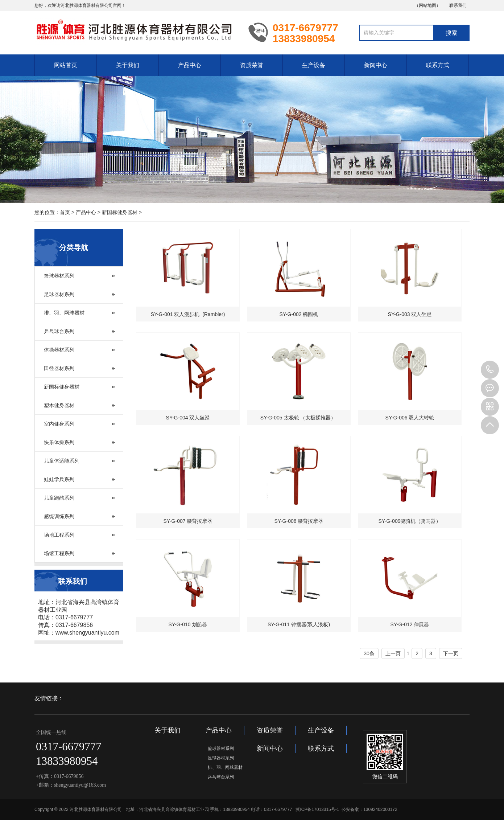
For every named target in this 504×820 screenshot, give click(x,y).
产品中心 (190, 65)
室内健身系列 (59, 424)
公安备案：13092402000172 (369, 809)
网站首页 (66, 65)
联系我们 (458, 5)
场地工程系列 (59, 535)
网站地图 (427, 5)
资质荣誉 (252, 65)
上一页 (393, 653)
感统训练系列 (59, 516)
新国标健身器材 (120, 212)
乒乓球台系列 (59, 331)
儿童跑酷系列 (59, 498)
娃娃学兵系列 (59, 479)
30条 (369, 653)
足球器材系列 (59, 294)
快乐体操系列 (59, 442)
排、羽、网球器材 (64, 313)
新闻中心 (376, 65)
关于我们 (128, 65)
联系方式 (438, 65)
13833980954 (490, 370)
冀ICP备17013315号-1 (317, 809)
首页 (65, 212)
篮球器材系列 (59, 276)
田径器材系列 (59, 368)
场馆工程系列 (59, 553)
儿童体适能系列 (62, 461)
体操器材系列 (59, 350)
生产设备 (314, 65)
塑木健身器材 (59, 405)
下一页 (451, 653)
